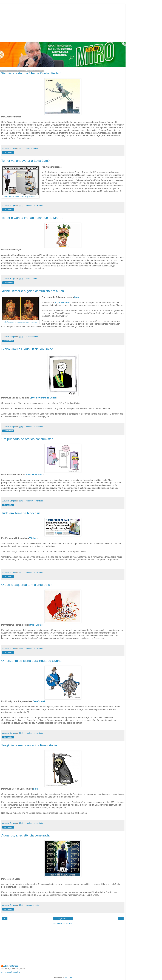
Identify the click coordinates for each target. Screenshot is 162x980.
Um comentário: (33, 905)
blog (77, 297)
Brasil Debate (36, 625)
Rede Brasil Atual (35, 475)
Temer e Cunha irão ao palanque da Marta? (32, 218)
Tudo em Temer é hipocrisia (21, 513)
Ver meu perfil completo (11, 972)
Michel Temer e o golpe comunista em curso (33, 291)
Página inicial (63, 919)
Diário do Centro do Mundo (43, 398)
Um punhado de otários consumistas (27, 439)
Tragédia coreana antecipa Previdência (29, 745)
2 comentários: (32, 279)
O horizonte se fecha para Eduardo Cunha (31, 661)
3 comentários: (32, 148)
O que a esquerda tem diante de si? (27, 585)
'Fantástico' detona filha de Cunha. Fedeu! (31, 73)
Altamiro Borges (11, 966)
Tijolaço (33, 538)
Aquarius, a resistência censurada (25, 835)
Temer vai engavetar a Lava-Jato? (25, 161)
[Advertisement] (63, 22)
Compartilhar (8, 153)
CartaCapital (39, 701)
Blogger (69, 977)
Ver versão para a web (63, 924)
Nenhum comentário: (35, 205)
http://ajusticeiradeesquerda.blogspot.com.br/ (20, 197)
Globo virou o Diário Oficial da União (27, 349)
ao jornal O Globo (63, 302)
